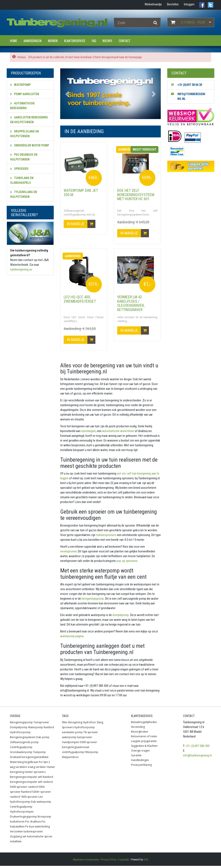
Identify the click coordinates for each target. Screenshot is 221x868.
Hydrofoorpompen (22, 814)
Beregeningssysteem (23, 739)
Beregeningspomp (21, 724)
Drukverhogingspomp (23, 819)
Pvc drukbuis (33, 824)
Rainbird (49, 729)
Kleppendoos (70, 759)
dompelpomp (120, 617)
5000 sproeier (88, 744)
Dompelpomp (19, 729)
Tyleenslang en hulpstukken (24, 194)
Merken (53, 41)
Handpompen (71, 744)
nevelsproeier (68, 554)
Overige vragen (140, 753)
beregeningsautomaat (76, 749)
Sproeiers (19, 169)
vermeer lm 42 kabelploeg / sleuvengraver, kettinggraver (131, 304)
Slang (100, 724)
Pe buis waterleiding (38, 829)
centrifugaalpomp (73, 754)
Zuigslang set (18, 839)
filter (65, 724)
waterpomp (69, 739)
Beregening (75, 724)
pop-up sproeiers (127, 563)
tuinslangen (88, 433)
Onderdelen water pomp (30, 145)
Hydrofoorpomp (20, 734)
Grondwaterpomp (21, 754)
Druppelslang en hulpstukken (24, 134)
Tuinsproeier (41, 724)
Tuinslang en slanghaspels (22, 180)
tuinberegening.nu (21, 269)
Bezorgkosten (140, 734)
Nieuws (107, 41)
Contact (125, 41)
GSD (146, 862)
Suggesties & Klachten (144, 748)
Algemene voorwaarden (86, 862)
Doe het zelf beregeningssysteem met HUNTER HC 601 (136, 195)
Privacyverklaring (141, 767)
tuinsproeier (85, 739)
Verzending (138, 729)
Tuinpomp (39, 754)
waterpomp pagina (72, 638)
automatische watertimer (118, 433)
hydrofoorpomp (85, 729)
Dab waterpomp (41, 804)
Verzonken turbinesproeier (26, 834)
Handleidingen (140, 762)
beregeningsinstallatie (35, 759)
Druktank (15, 759)
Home (13, 41)
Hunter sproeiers (35, 774)
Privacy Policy (108, 862)
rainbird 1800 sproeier (24, 799)
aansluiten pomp (72, 734)
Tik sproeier (91, 734)
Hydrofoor (89, 724)
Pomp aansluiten (25, 94)
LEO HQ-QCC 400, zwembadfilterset (80, 300)
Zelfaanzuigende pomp (24, 744)
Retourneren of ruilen (144, 738)
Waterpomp (20, 85)
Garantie (136, 757)
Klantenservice (75, 41)
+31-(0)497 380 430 (197, 748)
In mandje (81, 225)
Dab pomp (43, 739)
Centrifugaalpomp (21, 749)
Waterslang (17, 764)
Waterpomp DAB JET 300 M (81, 193)
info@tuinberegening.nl (197, 758)
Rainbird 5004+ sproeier (36, 794)
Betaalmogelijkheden (144, 724)
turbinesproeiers (106, 537)
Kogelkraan (31, 764)
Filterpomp (91, 754)
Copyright (124, 862)
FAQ (94, 41)
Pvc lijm (43, 764)
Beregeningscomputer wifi (26, 779)
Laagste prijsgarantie (144, 743)
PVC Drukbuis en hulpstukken (24, 157)
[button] (68, 94)
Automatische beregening (22, 106)
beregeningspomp (92, 601)
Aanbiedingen (32, 41)
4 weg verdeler (37, 769)
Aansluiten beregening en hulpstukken (29, 120)
